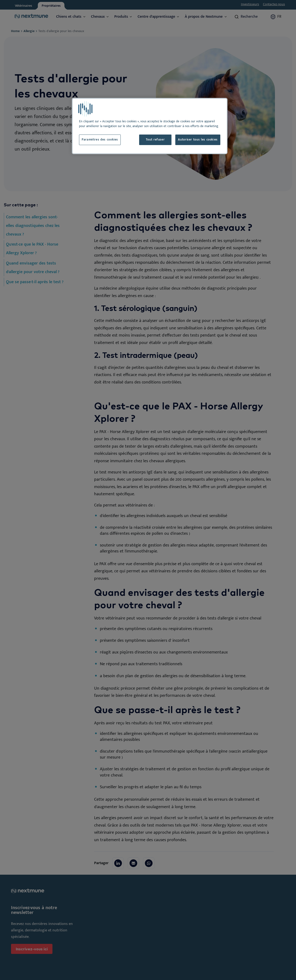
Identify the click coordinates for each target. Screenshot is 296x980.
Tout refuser (155, 140)
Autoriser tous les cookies (198, 140)
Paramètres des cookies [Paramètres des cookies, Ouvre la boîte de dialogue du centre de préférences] (100, 140)
